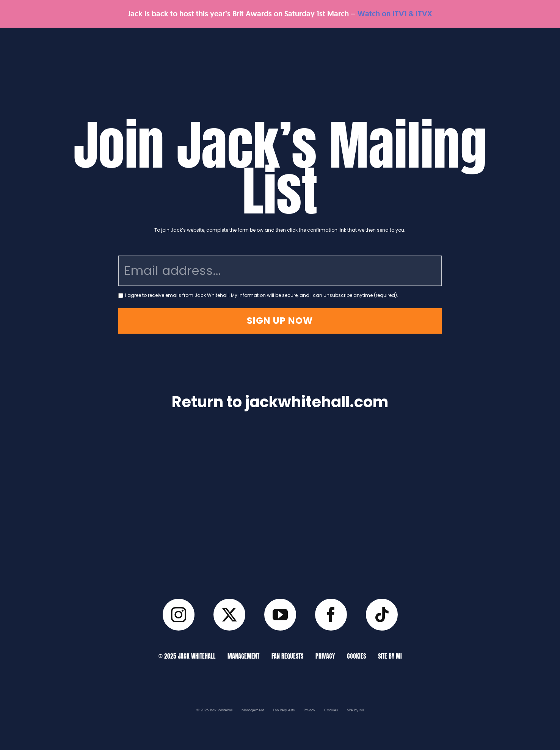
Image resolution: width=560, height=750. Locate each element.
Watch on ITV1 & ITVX (395, 14)
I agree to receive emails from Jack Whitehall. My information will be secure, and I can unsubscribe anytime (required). (262, 295)
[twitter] (229, 615)
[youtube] (280, 615)
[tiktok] (382, 615)
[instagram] (179, 615)
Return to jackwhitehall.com (280, 402)
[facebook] (331, 615)
